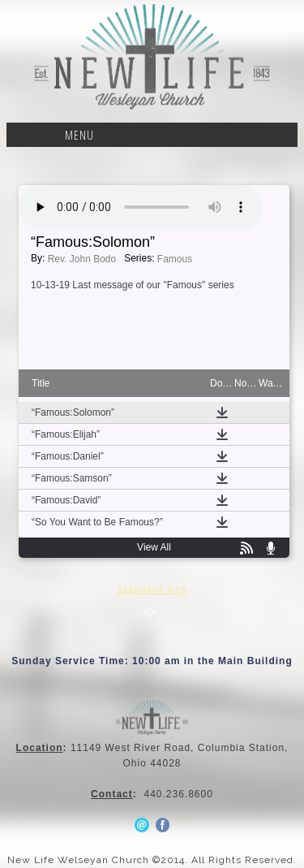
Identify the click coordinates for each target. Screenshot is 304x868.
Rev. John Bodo (82, 259)
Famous (175, 259)
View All (154, 547)
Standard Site (152, 589)
